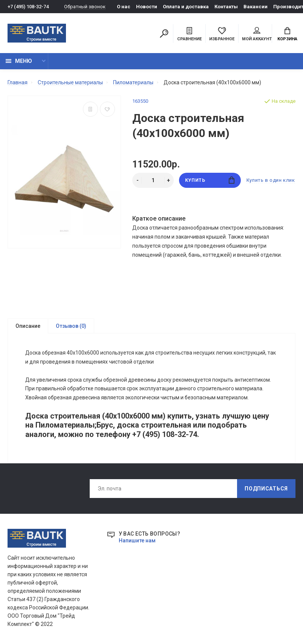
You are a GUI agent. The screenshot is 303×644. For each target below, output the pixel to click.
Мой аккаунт (257, 34)
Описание (28, 326)
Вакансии (256, 7)
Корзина (287, 34)
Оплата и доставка (186, 7)
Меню (19, 61)
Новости (147, 7)
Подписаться (266, 489)
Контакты (226, 7)
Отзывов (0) (71, 326)
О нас (124, 7)
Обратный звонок (85, 7)
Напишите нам (137, 541)
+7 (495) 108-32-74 (28, 7)
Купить (210, 180)
